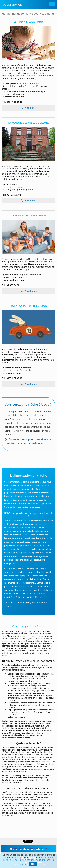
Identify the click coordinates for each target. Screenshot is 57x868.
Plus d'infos (30, 108)
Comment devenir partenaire (28, 849)
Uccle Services (13, 5)
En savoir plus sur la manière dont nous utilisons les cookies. (28, 861)
